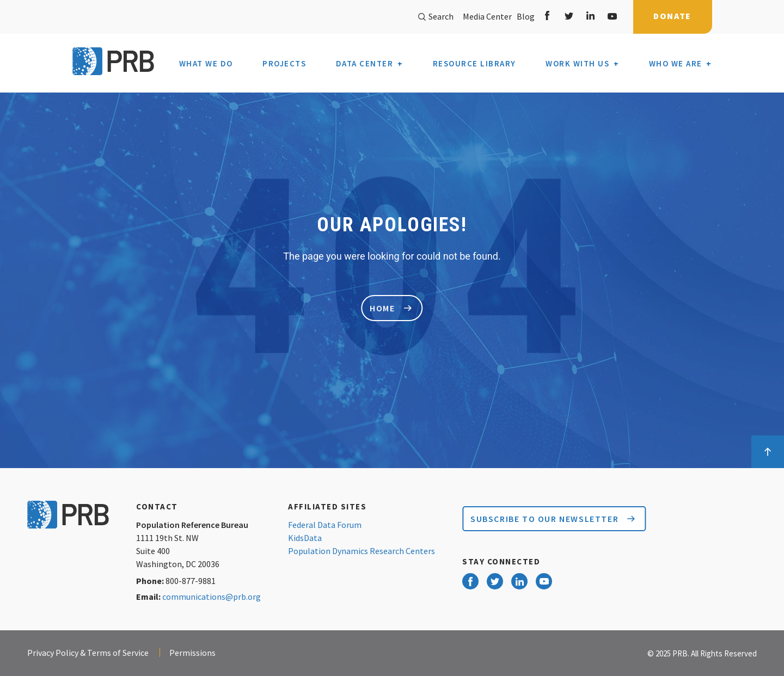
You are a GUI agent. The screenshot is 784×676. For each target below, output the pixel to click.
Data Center (365, 64)
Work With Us (577, 64)
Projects (284, 64)
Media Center (487, 16)
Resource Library (474, 64)
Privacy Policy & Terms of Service (88, 653)
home (390, 308)
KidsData (305, 538)
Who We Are (676, 63)
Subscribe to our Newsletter (553, 519)
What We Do (206, 64)
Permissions (192, 653)
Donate (672, 16)
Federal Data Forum (325, 525)
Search (436, 16)
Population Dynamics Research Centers (362, 551)
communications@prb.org (212, 597)
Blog (524, 16)
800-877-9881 (191, 581)
